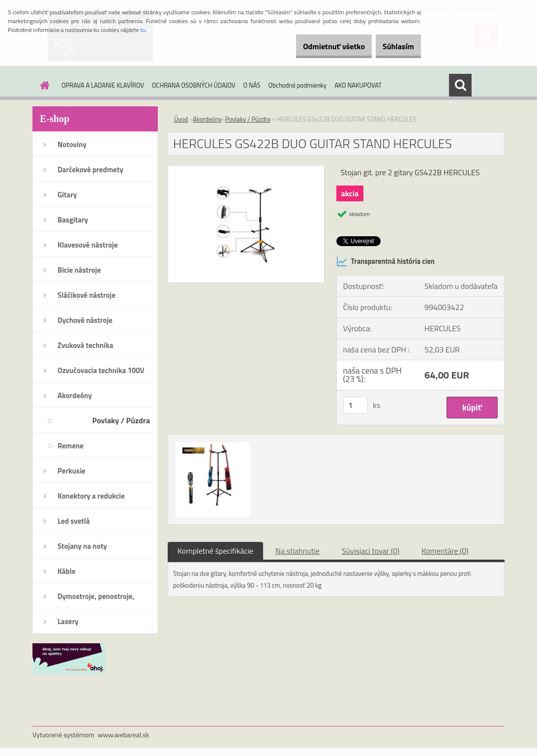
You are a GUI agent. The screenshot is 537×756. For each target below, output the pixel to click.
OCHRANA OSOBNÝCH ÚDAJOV (194, 85)
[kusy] (356, 405)
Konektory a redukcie (91, 496)
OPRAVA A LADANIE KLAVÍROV (103, 85)
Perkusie (72, 471)
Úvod (181, 119)
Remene (71, 446)
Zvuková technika (85, 345)
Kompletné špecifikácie (215, 551)
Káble (66, 571)
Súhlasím (393, 46)
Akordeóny (75, 395)
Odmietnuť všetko (318, 46)
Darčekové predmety (90, 170)
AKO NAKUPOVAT (358, 85)
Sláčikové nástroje (87, 295)
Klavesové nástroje (88, 245)
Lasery (68, 621)
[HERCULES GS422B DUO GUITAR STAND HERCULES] (246, 170)
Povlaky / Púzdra (121, 420)
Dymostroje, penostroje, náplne (96, 599)
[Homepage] (43, 85)
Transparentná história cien (386, 261)
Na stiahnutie (298, 551)
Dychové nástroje (85, 320)
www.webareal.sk (124, 735)
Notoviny (72, 144)
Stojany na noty (82, 546)
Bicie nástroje (79, 270)
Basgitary (73, 220)
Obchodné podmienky (298, 85)
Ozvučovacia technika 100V (101, 370)
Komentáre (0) (445, 551)
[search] (460, 85)
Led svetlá (74, 521)
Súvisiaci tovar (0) (371, 551)
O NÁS (252, 85)
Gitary (67, 195)
